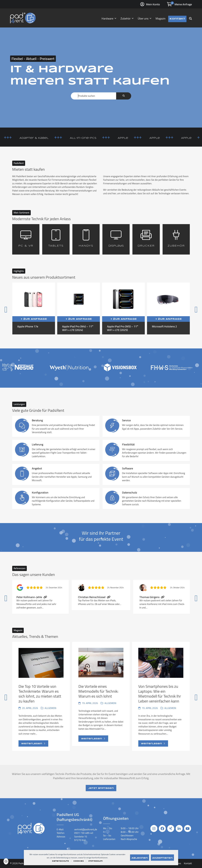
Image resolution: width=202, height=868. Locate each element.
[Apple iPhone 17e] (34, 308)
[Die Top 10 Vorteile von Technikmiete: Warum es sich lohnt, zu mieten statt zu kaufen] (41, 696)
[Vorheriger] (17, 308)
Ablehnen (140, 858)
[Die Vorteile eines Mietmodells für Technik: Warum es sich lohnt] (101, 696)
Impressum (95, 861)
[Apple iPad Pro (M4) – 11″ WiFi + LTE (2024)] (79, 308)
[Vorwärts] (185, 308)
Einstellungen (6, 861)
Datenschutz (60, 861)
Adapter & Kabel (43, 138)
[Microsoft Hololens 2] (168, 308)
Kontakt (188, 863)
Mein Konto (153, 4)
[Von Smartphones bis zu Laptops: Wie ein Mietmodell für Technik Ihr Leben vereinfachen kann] (161, 696)
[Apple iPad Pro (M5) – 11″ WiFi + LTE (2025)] (123, 308)
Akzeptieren (162, 858)
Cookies (79, 861)
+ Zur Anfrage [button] (34, 319)
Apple (132, 138)
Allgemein (50, 708)
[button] (190, 18)
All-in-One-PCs (92, 138)
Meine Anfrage (183, 4)
